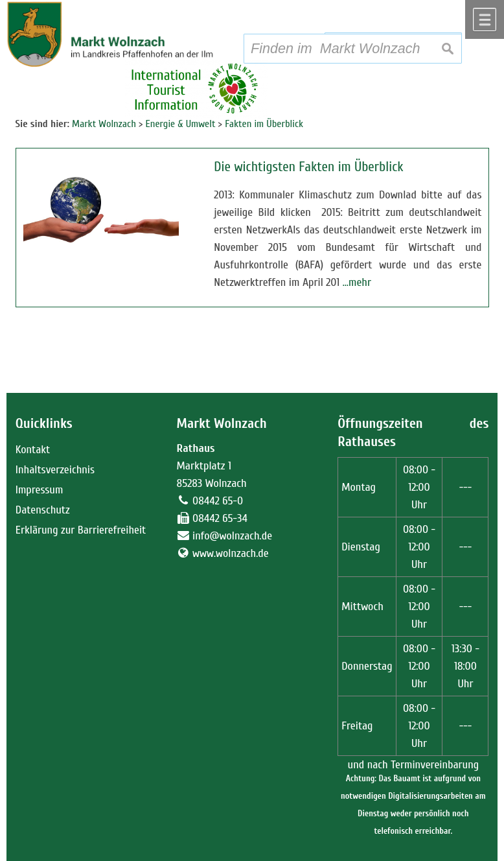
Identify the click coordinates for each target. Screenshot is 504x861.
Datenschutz (43, 510)
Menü (485, 19)
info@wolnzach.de (232, 536)
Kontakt (33, 450)
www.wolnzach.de (231, 553)
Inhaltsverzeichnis (55, 470)
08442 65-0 (218, 501)
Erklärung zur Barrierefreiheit (81, 530)
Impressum (40, 490)
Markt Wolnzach (222, 424)
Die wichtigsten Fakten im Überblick (308, 167)
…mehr (357, 282)
